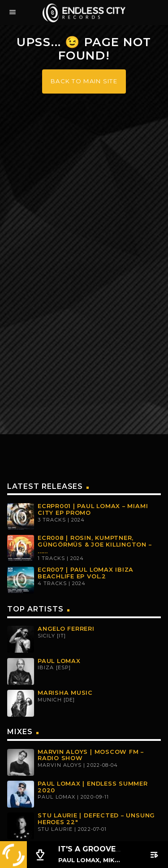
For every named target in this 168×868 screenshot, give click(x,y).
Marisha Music (65, 693)
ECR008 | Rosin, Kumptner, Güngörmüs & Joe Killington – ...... (95, 544)
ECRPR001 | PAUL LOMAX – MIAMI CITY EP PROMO (93, 509)
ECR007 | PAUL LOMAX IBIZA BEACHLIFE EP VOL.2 (86, 573)
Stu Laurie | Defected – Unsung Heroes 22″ (96, 819)
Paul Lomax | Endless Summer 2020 (93, 787)
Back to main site (84, 81)
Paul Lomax (59, 661)
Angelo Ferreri (66, 629)
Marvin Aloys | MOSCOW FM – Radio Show (91, 755)
